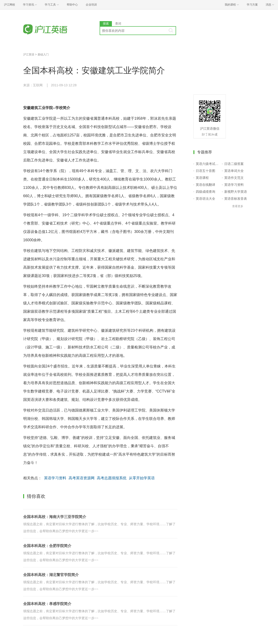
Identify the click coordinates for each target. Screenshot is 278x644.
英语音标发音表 (236, 199)
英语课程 (202, 178)
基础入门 (43, 55)
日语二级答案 (234, 164)
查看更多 (238, 206)
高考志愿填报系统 (112, 478)
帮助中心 (72, 5)
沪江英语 (29, 55)
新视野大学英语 (236, 192)
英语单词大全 (234, 171)
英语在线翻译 (205, 185)
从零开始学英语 (142, 478)
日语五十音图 (205, 171)
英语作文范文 (234, 178)
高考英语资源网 (82, 478)
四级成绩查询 (205, 192)
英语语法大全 (205, 199)
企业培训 (91, 5)
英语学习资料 (55, 478)
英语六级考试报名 (208, 164)
